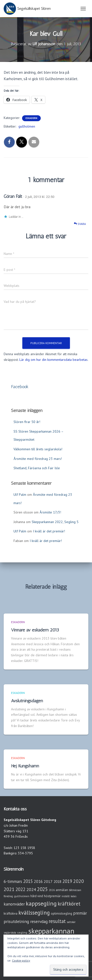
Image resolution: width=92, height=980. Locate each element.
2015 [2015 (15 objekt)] (28, 881)
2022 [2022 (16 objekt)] (20, 889)
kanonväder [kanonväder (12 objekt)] (14, 904)
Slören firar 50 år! (27, 422)
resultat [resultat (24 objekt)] (57, 921)
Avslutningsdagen (27, 701)
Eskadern (31, 118)
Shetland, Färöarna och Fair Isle (37, 468)
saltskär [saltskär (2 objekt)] (71, 922)
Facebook (20, 387)
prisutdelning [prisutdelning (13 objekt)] (16, 921)
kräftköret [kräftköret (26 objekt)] (69, 904)
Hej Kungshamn (25, 766)
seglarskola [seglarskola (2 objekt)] (10, 933)
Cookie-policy (21, 960)
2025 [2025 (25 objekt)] (42, 889)
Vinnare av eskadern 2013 (35, 630)
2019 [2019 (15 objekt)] (67, 881)
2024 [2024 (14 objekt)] (31, 889)
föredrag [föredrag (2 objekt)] (8, 896)
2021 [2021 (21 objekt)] (9, 889)
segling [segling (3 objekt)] (22, 932)
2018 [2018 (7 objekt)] (57, 882)
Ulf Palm (20, 495)
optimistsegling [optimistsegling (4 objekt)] (61, 914)
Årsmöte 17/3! (50, 512)
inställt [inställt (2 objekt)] (66, 896)
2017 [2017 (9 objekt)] (48, 881)
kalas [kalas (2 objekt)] (73, 896)
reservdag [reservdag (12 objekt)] (39, 921)
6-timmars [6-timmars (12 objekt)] (13, 881)
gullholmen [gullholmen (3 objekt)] (22, 896)
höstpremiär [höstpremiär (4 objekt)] (52, 896)
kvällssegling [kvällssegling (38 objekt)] (34, 913)
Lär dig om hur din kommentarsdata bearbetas (53, 360)
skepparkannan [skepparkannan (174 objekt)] (51, 931)
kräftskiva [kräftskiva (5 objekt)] (11, 913)
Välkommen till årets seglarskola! (38, 449)
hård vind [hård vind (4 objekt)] (37, 896)
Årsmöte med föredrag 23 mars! (38, 459)
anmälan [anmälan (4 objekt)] (62, 890)
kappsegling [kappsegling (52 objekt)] (41, 903)
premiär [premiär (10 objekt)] (80, 913)
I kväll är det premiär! (49, 531)
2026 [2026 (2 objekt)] (52, 890)
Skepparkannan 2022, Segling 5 (55, 522)
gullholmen (27, 126)
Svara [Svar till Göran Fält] (80, 224)
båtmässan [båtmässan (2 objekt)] (75, 890)
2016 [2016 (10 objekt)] (38, 881)
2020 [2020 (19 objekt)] (79, 881)
